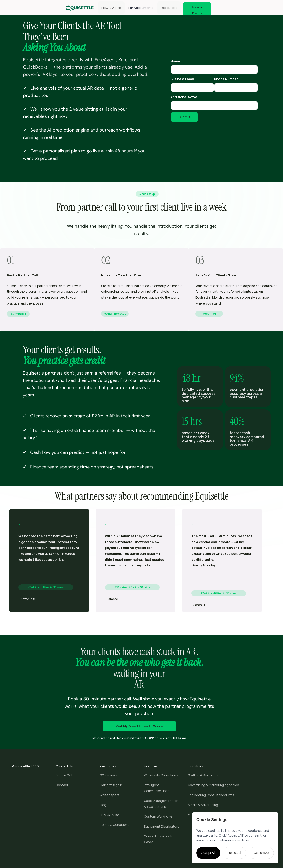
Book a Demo (197, 10)
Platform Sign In (111, 785)
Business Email (182, 79)
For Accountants (141, 8)
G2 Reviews (109, 775)
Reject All (234, 853)
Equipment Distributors (162, 826)
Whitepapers (110, 795)
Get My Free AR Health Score (139, 726)
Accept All (208, 853)
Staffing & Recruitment (205, 775)
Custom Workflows (158, 816)
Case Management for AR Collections (161, 804)
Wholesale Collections (161, 775)
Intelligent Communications (157, 788)
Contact (62, 785)
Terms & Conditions (115, 825)
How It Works (111, 8)
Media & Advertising (203, 805)
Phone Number (226, 79)
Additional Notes (184, 97)
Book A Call (64, 775)
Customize (261, 853)
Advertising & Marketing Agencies (213, 785)
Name (175, 61)
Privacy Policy (110, 815)
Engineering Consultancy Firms (211, 795)
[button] (169, 8)
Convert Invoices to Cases (159, 839)
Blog (103, 805)
